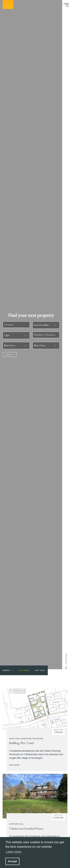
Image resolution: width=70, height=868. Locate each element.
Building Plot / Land (21, 746)
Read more (15, 768)
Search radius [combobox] (41, 325)
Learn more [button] (14, 852)
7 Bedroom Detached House (26, 831)
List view (24, 670)
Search (10, 355)
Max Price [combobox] (40, 345)
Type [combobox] (7, 335)
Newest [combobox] (6, 670)
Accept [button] (12, 861)
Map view (40, 670)
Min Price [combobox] (10, 345)
